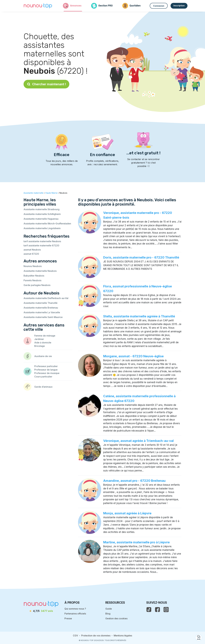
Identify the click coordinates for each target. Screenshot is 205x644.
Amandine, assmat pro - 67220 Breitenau (134, 481)
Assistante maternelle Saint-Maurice (43, 317)
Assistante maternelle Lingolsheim (42, 228)
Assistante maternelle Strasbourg (41, 209)
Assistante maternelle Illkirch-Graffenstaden (47, 224)
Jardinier (39, 339)
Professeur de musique (47, 373)
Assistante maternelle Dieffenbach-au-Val (46, 298)
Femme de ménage (45, 336)
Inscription (179, 6)
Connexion (159, 6)
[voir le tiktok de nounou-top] (149, 610)
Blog (108, 614)
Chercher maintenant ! (46, 84)
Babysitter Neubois (34, 276)
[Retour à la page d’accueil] (38, 6)
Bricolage (40, 346)
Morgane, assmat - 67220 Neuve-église (133, 356)
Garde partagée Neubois (37, 285)
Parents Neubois (32, 280)
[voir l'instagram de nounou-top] (166, 610)
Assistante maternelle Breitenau (41, 308)
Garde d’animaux (43, 387)
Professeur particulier (46, 366)
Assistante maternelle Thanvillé (40, 303)
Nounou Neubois (33, 266)
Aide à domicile (43, 343)
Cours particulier (43, 377)
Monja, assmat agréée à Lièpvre (127, 513)
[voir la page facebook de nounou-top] (157, 610)
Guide (109, 609)
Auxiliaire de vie (43, 356)
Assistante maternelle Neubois (40, 271)
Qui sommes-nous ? (75, 609)
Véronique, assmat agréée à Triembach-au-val (138, 441)
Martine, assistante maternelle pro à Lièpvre (136, 542)
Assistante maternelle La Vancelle (42, 312)
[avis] (41, 611)
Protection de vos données (96, 636)
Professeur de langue (46, 370)
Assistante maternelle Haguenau (41, 219)
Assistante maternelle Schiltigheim (42, 214)
